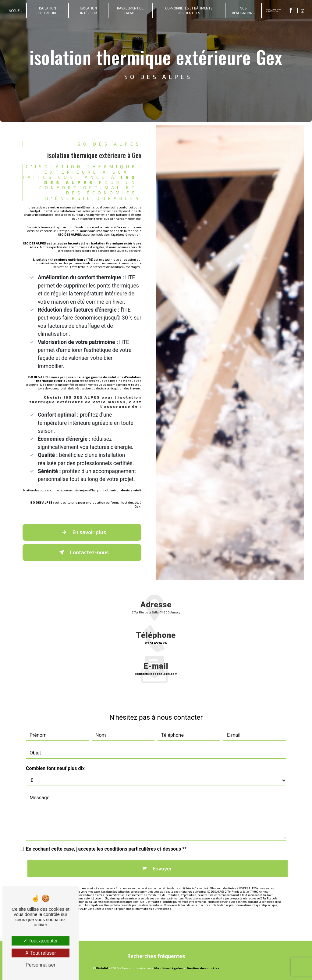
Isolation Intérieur (88, 11)
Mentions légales (168, 968)
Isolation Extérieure (47, 11)
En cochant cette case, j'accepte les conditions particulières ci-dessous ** (106, 841)
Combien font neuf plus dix (55, 760)
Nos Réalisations (243, 11)
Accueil (16, 11)
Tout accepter (40, 941)
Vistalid (102, 968)
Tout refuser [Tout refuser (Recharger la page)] (41, 953)
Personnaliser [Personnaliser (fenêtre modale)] (41, 965)
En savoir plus (83, 532)
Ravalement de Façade (130, 11)
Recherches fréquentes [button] (156, 956)
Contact (273, 11)
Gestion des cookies (203, 968)
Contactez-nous (83, 552)
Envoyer (162, 860)
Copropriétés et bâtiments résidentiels (189, 11)
